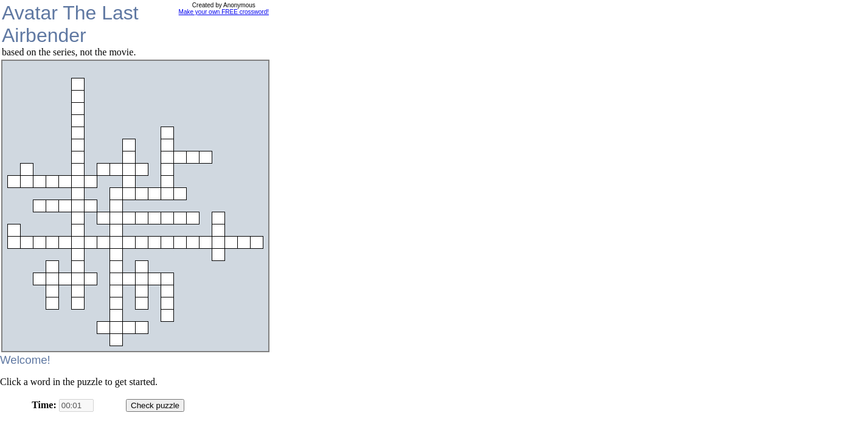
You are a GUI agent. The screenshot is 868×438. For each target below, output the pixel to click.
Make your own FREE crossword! (224, 12)
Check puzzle (155, 405)
